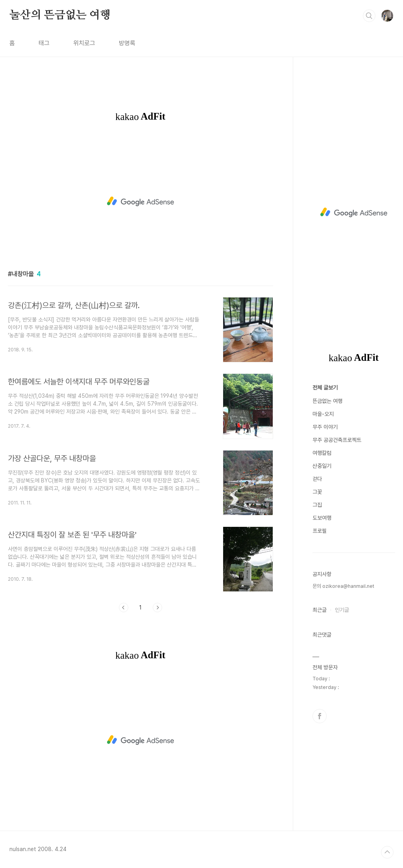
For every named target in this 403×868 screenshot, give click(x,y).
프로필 (320, 531)
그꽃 (317, 492)
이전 (124, 608)
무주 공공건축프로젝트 (337, 440)
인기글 (342, 610)
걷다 (317, 479)
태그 (44, 43)
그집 (317, 505)
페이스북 (320, 716)
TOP (387, 852)
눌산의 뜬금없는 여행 (60, 15)
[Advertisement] (140, 201)
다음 (157, 608)
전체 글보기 (325, 388)
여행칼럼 (322, 453)
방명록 (127, 43)
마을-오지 (323, 414)
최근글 (320, 610)
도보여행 (322, 518)
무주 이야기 (325, 427)
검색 (369, 16)
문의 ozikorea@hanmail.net (343, 586)
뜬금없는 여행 (327, 401)
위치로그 (84, 43)
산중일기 (322, 466)
